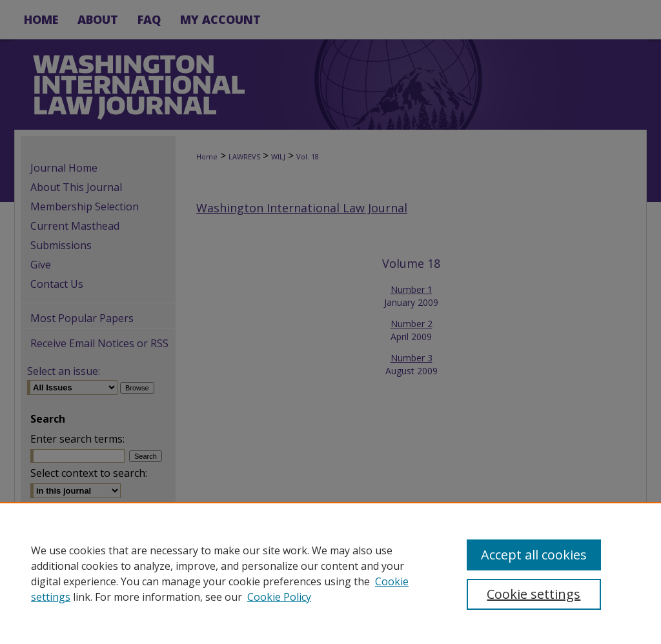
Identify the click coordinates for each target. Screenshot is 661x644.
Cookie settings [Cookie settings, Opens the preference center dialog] (534, 594)
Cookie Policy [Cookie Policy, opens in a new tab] (279, 597)
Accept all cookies (534, 555)
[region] (330, 573)
